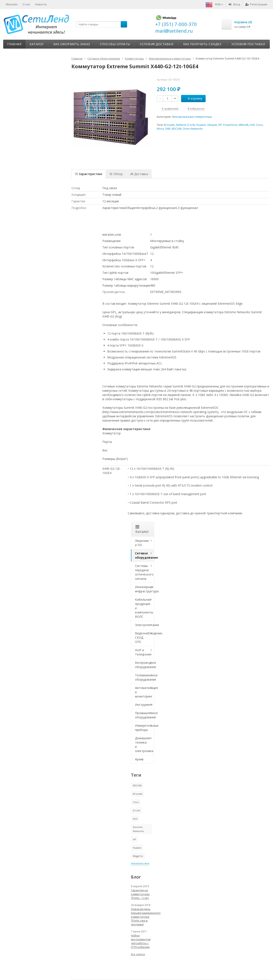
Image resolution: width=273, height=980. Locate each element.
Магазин (12, 4)
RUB (219, 4)
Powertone (230, 125)
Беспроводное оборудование (145, 665)
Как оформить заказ (72, 44)
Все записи (138, 954)
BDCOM (177, 129)
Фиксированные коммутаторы (192, 117)
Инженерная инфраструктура (145, 589)
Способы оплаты (115, 44)
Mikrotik (244, 125)
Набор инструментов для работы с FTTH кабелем (141, 941)
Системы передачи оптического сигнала (144, 572)
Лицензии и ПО (142, 543)
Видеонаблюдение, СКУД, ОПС (145, 637)
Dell (252, 125)
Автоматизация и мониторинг (145, 692)
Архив (139, 759)
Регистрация (256, 4)
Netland (181, 125)
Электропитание (145, 625)
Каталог (37, 44)
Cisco (259, 125)
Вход (234, 4)
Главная (14, 44)
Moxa (160, 129)
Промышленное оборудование (145, 715)
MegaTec (138, 856)
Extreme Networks (138, 829)
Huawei (201, 125)
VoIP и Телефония (143, 652)
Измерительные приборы (145, 728)
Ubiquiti (212, 125)
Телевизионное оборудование (145, 677)
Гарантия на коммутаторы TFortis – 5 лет (140, 894)
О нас (26, 4)
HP (220, 125)
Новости (41, 4)
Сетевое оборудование (145, 555)
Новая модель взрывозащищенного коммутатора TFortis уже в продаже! (143, 917)
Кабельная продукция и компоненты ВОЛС (144, 608)
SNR (168, 129)
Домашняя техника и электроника (144, 744)
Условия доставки (156, 44)
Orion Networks (193, 129)
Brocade (169, 125)
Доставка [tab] (139, 174)
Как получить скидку (202, 44)
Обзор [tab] (116, 174)
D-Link (191, 125)
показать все (140, 863)
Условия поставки (248, 44)
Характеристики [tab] (89, 174)
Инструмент (144, 705)
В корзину (193, 98)
